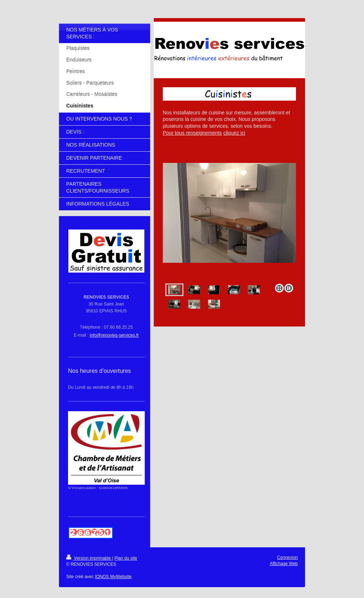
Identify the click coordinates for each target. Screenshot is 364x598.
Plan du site (126, 558)
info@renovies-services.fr (114, 335)
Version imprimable (89, 558)
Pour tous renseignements (192, 133)
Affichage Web (284, 564)
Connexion (287, 557)
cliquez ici (234, 133)
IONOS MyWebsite (113, 577)
